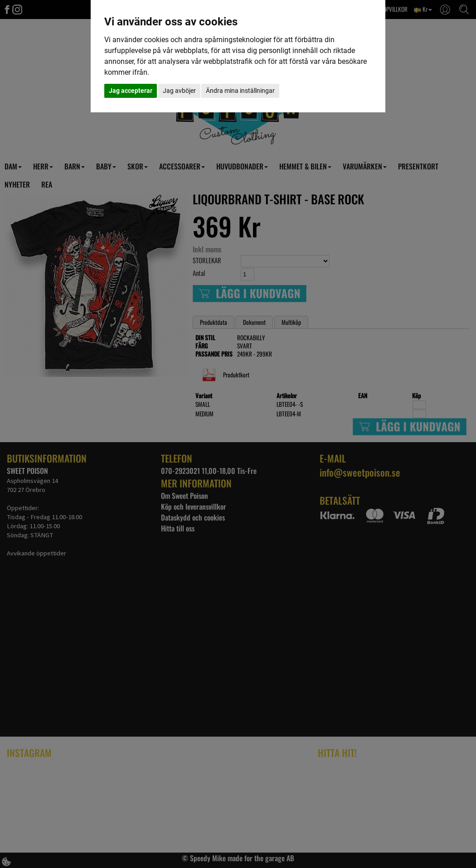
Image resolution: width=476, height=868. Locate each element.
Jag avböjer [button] (179, 91)
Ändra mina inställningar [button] (240, 91)
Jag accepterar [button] (131, 91)
